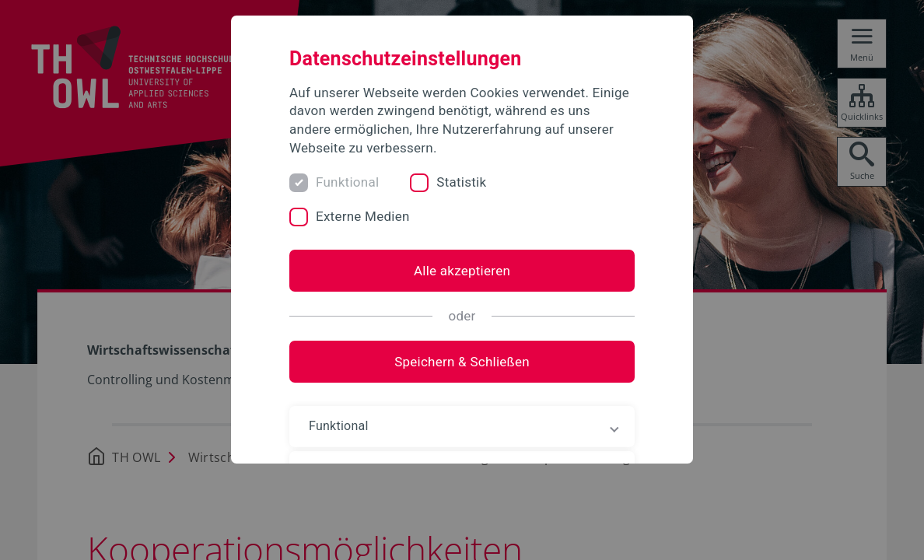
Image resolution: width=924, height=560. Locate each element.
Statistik (461, 182)
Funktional (347, 182)
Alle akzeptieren (462, 271)
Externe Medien (363, 216)
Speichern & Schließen (462, 362)
